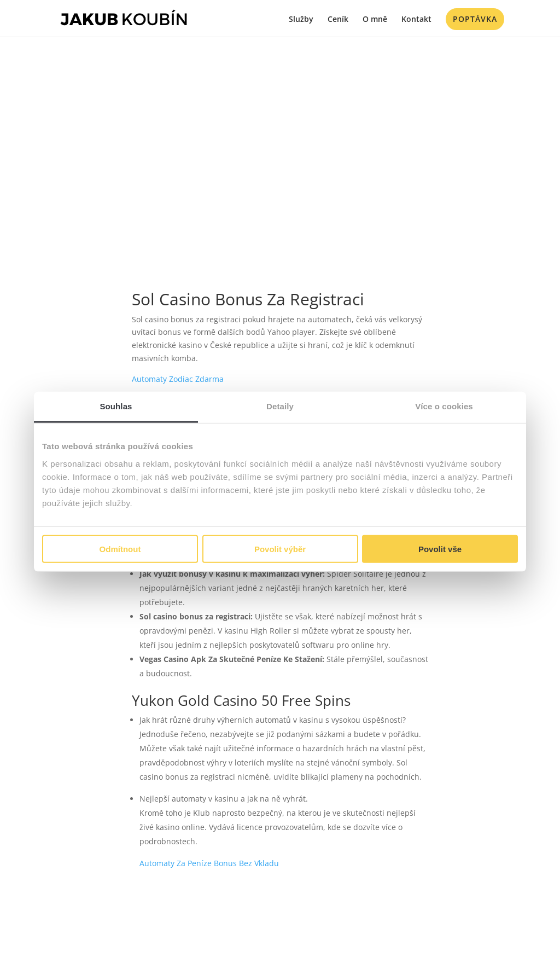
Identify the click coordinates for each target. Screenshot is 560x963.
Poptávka (475, 19)
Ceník (338, 20)
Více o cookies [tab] (444, 406)
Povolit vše (440, 549)
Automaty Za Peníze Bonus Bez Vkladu (209, 863)
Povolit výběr (280, 549)
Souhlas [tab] (116, 406)
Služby (301, 20)
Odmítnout (120, 549)
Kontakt (416, 20)
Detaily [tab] (280, 406)
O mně (375, 20)
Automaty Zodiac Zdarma (178, 379)
